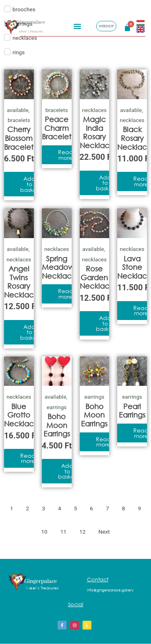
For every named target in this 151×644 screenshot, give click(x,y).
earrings (57, 407)
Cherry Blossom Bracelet (19, 138)
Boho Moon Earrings (57, 425)
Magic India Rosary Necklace (97, 132)
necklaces (94, 110)
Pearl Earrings (132, 411)
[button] (77, 25)
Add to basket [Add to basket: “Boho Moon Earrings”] (67, 471)
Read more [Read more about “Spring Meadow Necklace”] (66, 294)
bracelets (19, 120)
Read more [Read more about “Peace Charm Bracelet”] (66, 155)
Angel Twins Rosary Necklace (21, 282)
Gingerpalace (31, 21)
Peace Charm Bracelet (57, 128)
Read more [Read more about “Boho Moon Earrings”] (103, 442)
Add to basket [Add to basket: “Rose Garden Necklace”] (105, 323)
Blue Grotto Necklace (21, 415)
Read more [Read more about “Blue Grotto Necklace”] (28, 458)
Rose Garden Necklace (97, 277)
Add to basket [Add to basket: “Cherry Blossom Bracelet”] (29, 184)
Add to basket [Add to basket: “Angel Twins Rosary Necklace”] (29, 332)
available (18, 110)
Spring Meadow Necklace (59, 267)
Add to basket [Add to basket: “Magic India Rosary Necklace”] (105, 183)
